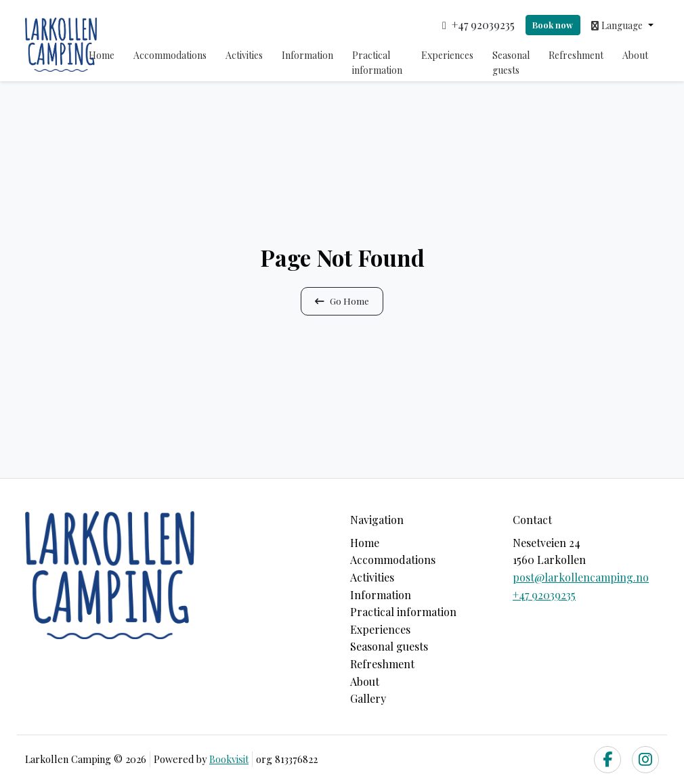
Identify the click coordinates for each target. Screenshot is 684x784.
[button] (622, 25)
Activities (244, 55)
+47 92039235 (544, 595)
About (635, 55)
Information (307, 55)
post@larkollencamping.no (581, 577)
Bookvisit (229, 759)
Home (102, 55)
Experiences (447, 55)
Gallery (368, 698)
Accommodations (170, 55)
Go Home (342, 301)
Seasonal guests (511, 63)
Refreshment (576, 55)
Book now (553, 25)
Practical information (377, 63)
